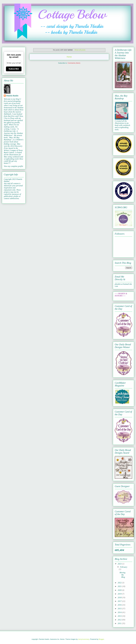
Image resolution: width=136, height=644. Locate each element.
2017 (120, 601)
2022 (120, 583)
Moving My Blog (122, 575)
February (124, 567)
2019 (120, 594)
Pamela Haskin (12, 96)
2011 (120, 623)
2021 (120, 586)
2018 (120, 597)
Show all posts (80, 50)
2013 (120, 616)
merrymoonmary (84, 639)
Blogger (101, 639)
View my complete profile (13, 166)
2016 (120, 605)
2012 (120, 620)
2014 (120, 612)
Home (69, 57)
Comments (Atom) (74, 63)
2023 (120, 564)
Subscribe (14, 69)
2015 (120, 609)
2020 (120, 590)
